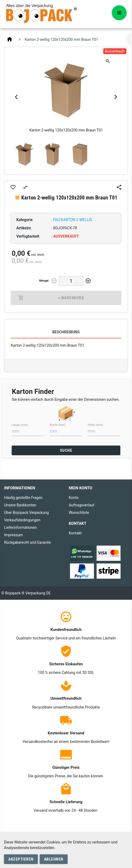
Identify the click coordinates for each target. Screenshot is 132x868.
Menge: (44, 281)
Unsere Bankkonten (20, 505)
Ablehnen (54, 859)
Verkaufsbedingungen (22, 520)
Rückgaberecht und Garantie (27, 542)
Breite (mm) (58, 425)
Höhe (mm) (95, 425)
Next (116, 97)
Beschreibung (66, 332)
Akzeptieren (21, 859)
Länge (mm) (20, 425)
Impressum (13, 535)
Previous (16, 97)
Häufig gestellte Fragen (23, 498)
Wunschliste (79, 513)
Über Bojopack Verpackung (26, 513)
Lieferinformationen (20, 527)
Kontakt (75, 533)
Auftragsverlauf (81, 505)
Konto (74, 498)
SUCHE (66, 450)
